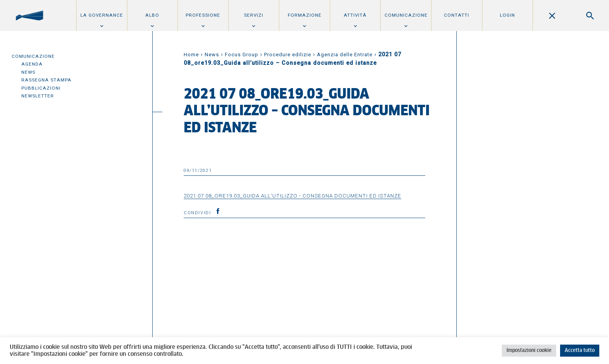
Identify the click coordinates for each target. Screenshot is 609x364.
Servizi (254, 15)
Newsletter (38, 96)
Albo (152, 15)
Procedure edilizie (288, 55)
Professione (203, 15)
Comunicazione (406, 15)
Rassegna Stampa (46, 80)
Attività (355, 15)
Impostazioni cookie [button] (529, 351)
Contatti (457, 15)
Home (191, 55)
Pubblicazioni (41, 88)
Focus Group (242, 55)
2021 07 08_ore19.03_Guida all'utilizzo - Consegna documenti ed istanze (292, 196)
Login (507, 15)
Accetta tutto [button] (580, 351)
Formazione (305, 15)
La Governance (102, 15)
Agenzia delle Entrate (345, 55)
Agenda (32, 64)
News (28, 72)
